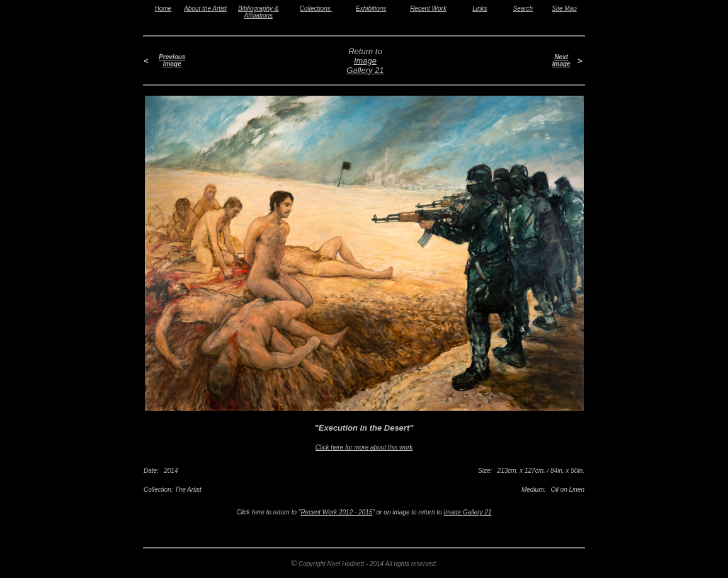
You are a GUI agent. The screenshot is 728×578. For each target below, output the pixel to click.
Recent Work (428, 8)
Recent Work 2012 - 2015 (336, 512)
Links (480, 8)
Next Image (561, 60)
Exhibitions (371, 8)
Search (523, 8)
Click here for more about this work (364, 447)
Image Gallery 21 (467, 512)
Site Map (564, 8)
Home (163, 8)
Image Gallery (361, 65)
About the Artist (205, 8)
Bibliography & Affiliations (258, 12)
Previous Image (172, 60)
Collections (316, 8)
